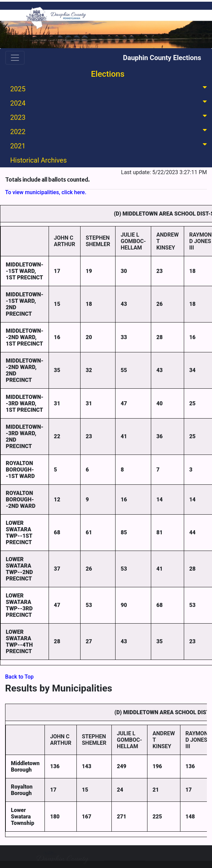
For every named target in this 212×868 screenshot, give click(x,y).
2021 (110, 145)
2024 (110, 103)
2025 (110, 88)
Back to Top (19, 677)
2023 (110, 117)
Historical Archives (39, 160)
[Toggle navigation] (15, 58)
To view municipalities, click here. (46, 192)
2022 (110, 131)
